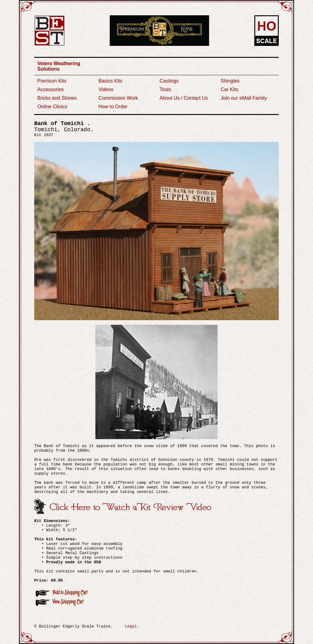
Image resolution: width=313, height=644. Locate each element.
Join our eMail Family (244, 98)
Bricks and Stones (57, 98)
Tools (165, 89)
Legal (131, 626)
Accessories (50, 89)
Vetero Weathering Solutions (59, 66)
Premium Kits (52, 81)
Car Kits (229, 89)
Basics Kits (110, 81)
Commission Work (118, 98)
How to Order (113, 107)
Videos (106, 89)
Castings (169, 81)
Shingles (230, 81)
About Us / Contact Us (184, 98)
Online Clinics (52, 107)
